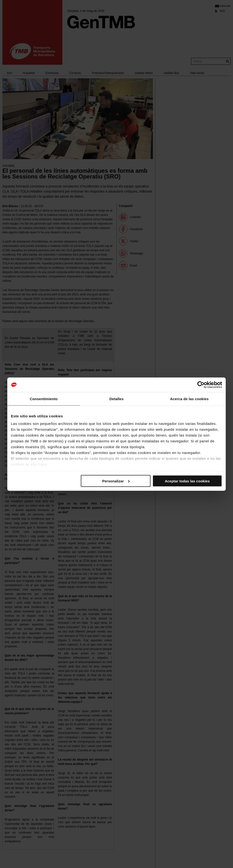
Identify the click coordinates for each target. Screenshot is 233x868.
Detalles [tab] (116, 399)
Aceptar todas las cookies (187, 481)
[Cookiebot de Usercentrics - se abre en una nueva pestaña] (201, 385)
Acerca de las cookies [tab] (189, 399)
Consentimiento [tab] (44, 399)
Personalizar (116, 481)
